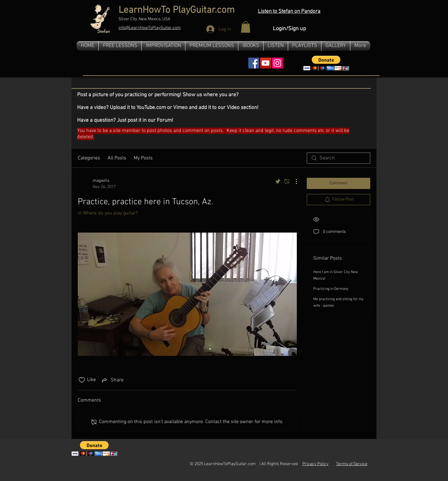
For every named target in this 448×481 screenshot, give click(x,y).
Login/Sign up (289, 29)
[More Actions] (293, 182)
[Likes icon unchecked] (82, 380)
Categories (89, 158)
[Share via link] (112, 380)
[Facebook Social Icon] (254, 63)
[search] (338, 158)
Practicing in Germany (331, 289)
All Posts (117, 158)
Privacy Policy (315, 464)
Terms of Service (352, 464)
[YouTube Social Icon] (266, 63)
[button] (246, 27)
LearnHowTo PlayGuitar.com (177, 10)
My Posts (143, 158)
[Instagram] (277, 63)
